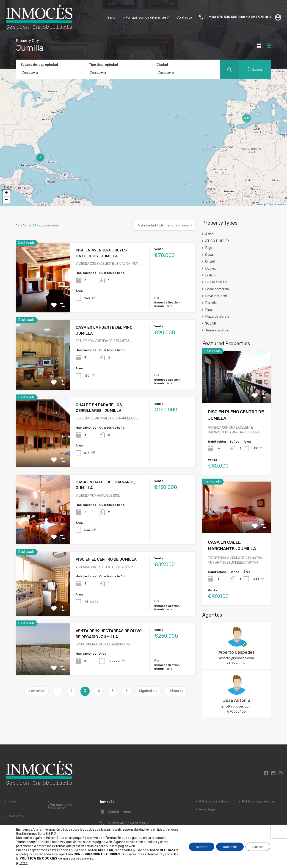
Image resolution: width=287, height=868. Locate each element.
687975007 (236, 663)
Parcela (211, 303)
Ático (209, 234)
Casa (209, 255)
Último (176, 691)
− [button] (6, 200)
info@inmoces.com (236, 706)
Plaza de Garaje (217, 317)
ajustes (22, 863)
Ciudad (162, 65)
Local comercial (217, 289)
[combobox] (50, 74)
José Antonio (237, 700)
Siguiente (148, 691)
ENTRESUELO (216, 282)
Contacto (184, 17)
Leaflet (260, 204)
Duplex (211, 268)
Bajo (209, 248)
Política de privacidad (259, 801)
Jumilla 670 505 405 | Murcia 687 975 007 (238, 17)
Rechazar (229, 847)
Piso (209, 310)
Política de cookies (213, 801)
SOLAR (211, 323)
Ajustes (258, 847)
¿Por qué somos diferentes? (146, 17)
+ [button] (6, 193)
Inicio (111, 17)
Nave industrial (217, 296)
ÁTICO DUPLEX (217, 241)
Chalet (210, 262)
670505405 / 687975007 (128, 823)
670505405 (236, 711)
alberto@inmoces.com (237, 658)
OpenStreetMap (277, 204)
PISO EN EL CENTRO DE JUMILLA (106, 559)
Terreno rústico (217, 330)
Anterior (37, 691)
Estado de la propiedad (39, 65)
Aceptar (200, 847)
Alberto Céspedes (237, 652)
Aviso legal (207, 809)
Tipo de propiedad (103, 65)
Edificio (211, 275)
